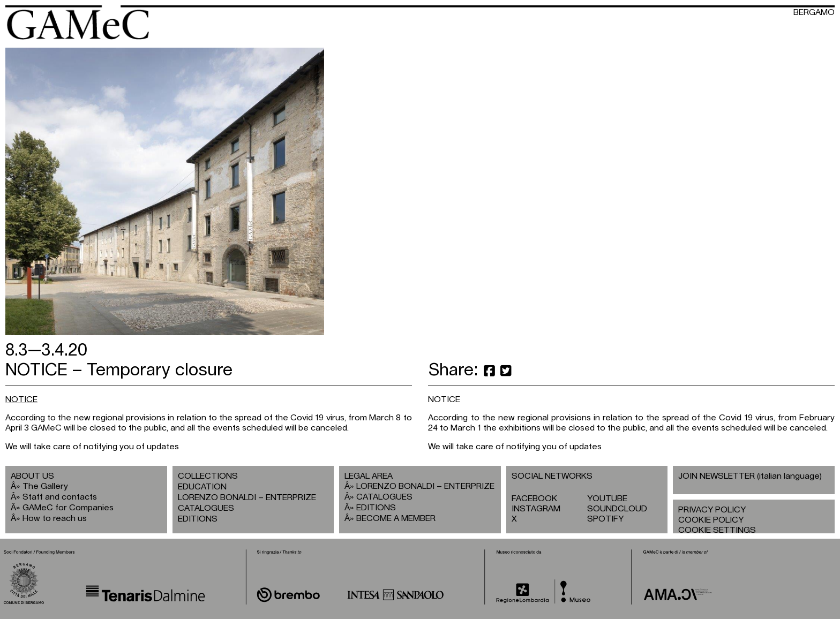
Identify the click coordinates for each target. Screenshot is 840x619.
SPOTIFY (605, 519)
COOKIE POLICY (711, 520)
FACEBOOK (534, 499)
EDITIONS (198, 519)
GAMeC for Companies (68, 508)
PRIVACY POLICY (712, 510)
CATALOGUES (206, 508)
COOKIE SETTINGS (717, 530)
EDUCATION (202, 487)
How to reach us (55, 518)
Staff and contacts (60, 497)
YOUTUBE (607, 499)
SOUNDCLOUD (617, 509)
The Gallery (45, 486)
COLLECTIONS (208, 476)
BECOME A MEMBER (396, 518)
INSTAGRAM (536, 509)
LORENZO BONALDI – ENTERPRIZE (247, 497)
